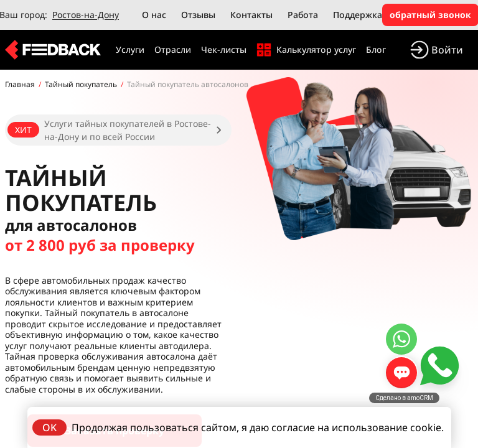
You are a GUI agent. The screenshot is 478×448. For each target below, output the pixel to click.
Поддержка (358, 15)
